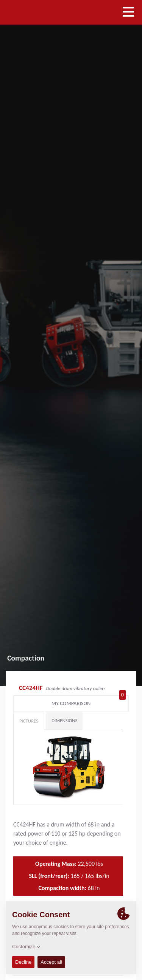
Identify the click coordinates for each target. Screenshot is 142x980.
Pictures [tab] (29, 721)
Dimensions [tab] (64, 720)
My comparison (89, 702)
